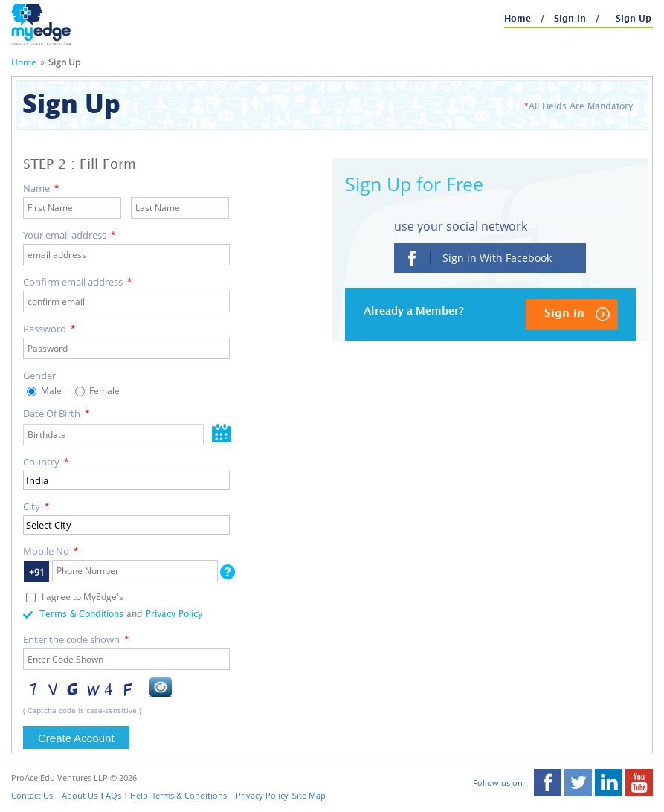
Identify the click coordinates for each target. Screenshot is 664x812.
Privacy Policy (174, 615)
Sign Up (634, 19)
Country (46, 462)
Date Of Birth (56, 413)
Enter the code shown (76, 639)
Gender (39, 376)
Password (49, 329)
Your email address (69, 235)
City (36, 506)
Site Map (309, 795)
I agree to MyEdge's (83, 597)
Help (139, 795)
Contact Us (32, 795)
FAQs (111, 795)
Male (50, 391)
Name (41, 188)
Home (519, 19)
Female (103, 391)
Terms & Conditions (81, 615)
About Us (80, 795)
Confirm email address (77, 282)
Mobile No (51, 551)
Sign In (571, 19)
